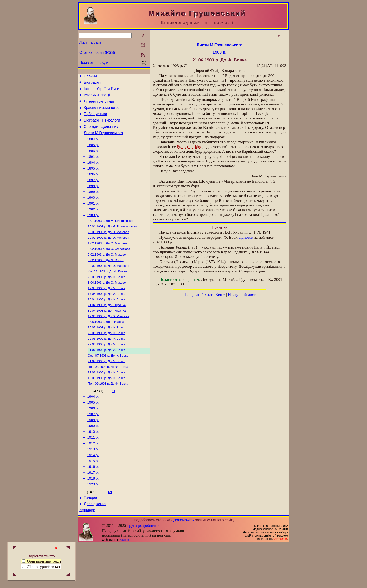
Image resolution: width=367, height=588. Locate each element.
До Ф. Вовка (106, 281)
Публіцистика (95, 119)
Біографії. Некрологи (102, 126)
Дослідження (95, 547)
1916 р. (93, 507)
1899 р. (93, 206)
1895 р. (93, 180)
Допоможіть (184, 564)
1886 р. (93, 160)
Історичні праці (97, 98)
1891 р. (93, 166)
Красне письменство (102, 112)
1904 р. (93, 428)
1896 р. (93, 186)
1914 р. (93, 494)
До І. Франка (107, 329)
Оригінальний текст (42, 561)
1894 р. (93, 173)
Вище (220, 294)
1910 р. (93, 467)
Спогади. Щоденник (101, 133)
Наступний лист (242, 294)
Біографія (92, 84)
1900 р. (93, 212)
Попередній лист (198, 294)
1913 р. (93, 487)
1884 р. (93, 147)
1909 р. (93, 461)
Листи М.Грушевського (103, 140)
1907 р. (93, 448)
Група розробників (143, 570)
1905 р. (93, 435)
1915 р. (93, 500)
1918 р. (93, 520)
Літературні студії (99, 105)
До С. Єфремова (109, 269)
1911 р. (93, 474)
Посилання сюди (94, 63)
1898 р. (93, 199)
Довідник (87, 554)
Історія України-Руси (101, 91)
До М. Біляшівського (112, 238)
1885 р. (93, 153)
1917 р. (93, 513)
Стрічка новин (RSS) (97, 52)
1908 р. (93, 454)
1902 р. (93, 225)
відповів (246, 237)
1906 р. (93, 441)
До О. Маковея (108, 250)
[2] (113, 422)
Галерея (91, 540)
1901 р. (93, 219)
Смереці (126, 584)
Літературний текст (44, 567)
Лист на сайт (90, 42)
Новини (90, 77)
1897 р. (93, 193)
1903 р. (93, 232)
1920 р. (93, 526)
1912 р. (93, 480)
